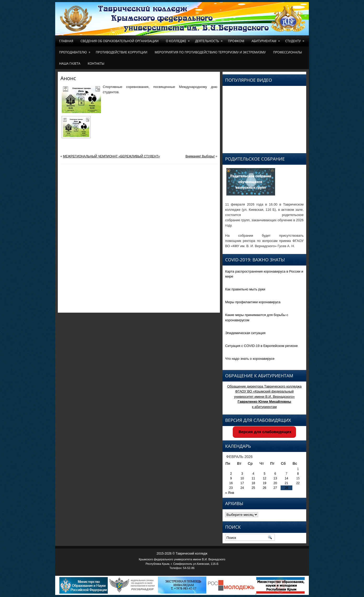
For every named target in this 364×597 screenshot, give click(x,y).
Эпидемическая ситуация (245, 333)
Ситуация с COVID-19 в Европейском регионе (261, 346)
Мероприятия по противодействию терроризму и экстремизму (210, 52)
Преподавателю (76, 51)
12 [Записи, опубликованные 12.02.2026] (265, 478)
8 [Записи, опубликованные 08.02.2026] (298, 474)
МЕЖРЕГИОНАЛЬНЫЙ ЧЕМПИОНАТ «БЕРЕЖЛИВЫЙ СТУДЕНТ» (111, 156)
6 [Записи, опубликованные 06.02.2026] (275, 474)
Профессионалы (287, 52)
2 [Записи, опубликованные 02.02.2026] (231, 474)
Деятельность (210, 39)
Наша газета (70, 63)
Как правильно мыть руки (245, 289)
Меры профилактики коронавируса (253, 302)
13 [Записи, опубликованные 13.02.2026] (275, 478)
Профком (236, 41)
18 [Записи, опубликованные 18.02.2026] (253, 483)
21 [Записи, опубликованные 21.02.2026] (286, 483)
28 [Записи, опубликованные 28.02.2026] (286, 488)
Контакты (96, 63)
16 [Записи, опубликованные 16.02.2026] (231, 483)
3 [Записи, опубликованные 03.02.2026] (242, 474)
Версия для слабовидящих (265, 432)
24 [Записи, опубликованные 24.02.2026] (242, 488)
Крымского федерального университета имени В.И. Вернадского (182, 559)
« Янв (230, 493)
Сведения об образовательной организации (120, 41)
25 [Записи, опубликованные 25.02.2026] (253, 488)
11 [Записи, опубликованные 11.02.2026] (253, 478)
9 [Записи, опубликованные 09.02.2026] (231, 478)
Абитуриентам (267, 39)
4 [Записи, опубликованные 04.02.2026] (254, 474)
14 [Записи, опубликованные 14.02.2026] (286, 478)
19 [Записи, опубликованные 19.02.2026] (265, 483)
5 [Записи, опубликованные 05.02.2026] (265, 474)
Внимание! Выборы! (200, 156)
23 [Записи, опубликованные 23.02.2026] (231, 488)
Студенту (296, 39)
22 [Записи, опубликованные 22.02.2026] (298, 483)
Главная (66, 41)
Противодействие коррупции (121, 52)
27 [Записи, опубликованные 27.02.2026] (275, 488)
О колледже (179, 39)
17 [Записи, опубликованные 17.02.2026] (242, 483)
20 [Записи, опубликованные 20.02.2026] (275, 483)
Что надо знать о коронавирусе (250, 359)
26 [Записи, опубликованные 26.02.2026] (265, 488)
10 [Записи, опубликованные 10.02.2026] (242, 478)
